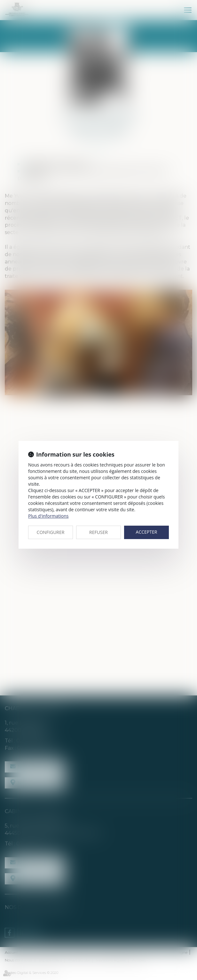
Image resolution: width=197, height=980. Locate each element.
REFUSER (98, 532)
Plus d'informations (48, 516)
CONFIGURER (51, 532)
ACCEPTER (147, 532)
